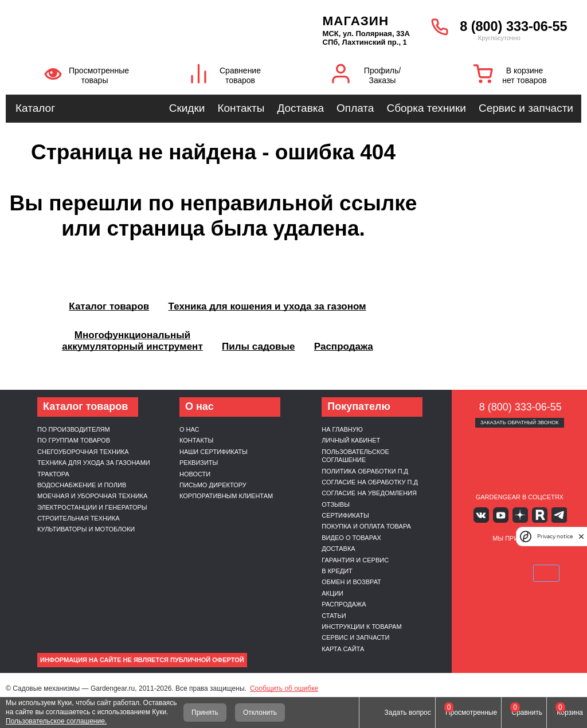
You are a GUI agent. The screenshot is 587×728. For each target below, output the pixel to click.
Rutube (536, 514)
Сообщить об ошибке (284, 688)
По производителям (74, 429)
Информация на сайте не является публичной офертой (142, 660)
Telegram (553, 514)
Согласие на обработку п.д (370, 482)
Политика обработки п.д (365, 471)
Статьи (334, 616)
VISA (479, 555)
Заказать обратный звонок (520, 422)
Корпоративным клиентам (226, 496)
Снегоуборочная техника (83, 452)
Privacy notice (555, 536)
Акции (332, 593)
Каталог (35, 108)
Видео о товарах (351, 538)
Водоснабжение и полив (82, 485)
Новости (195, 474)
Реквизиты (199, 463)
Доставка (300, 108)
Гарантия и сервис (355, 560)
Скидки (187, 108)
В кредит (337, 571)
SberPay (519, 572)
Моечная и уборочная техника (92, 496)
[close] (581, 536)
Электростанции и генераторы (92, 507)
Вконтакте (486, 514)
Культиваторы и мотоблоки (86, 529)
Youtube (502, 514)
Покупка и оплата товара (366, 526)
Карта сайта (343, 649)
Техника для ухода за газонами (94, 463)
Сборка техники (426, 108)
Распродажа (344, 604)
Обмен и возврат (351, 582)
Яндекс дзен (520, 514)
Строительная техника (79, 518)
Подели (547, 555)
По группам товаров (74, 440)
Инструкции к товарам (361, 627)
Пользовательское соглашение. (56, 721)
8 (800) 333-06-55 (513, 26)
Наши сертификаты (214, 452)
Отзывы (336, 504)
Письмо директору (213, 485)
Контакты (241, 108)
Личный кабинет (351, 440)
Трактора (53, 474)
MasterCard (506, 555)
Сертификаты (345, 515)
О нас (189, 429)
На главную (342, 429)
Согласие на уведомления (369, 493)
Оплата (355, 108)
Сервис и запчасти (526, 108)
